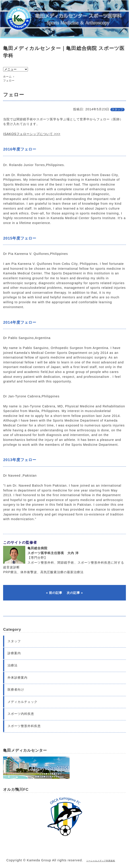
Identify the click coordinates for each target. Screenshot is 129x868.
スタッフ (117, 109)
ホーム (7, 77)
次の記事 (73, 593)
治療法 (13, 665)
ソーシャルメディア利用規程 (101, 861)
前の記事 (56, 593)
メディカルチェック (22, 702)
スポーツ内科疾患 (21, 714)
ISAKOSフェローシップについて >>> (32, 134)
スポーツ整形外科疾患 (24, 726)
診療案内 (14, 653)
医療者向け (16, 690)
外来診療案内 (18, 678)
